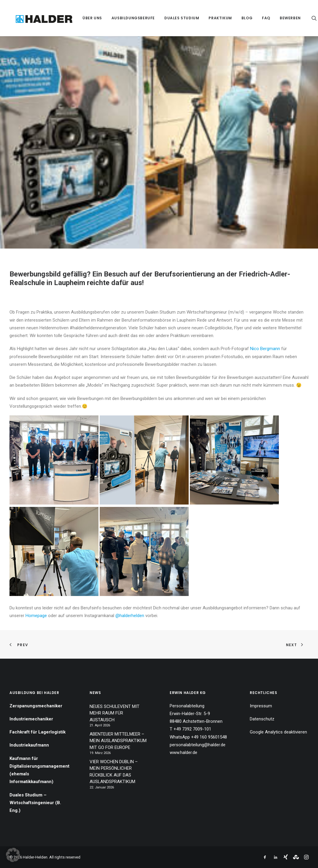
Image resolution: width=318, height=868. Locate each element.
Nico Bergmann (265, 349)
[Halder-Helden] (39, 18)
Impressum (261, 706)
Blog (239, 18)
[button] (306, 18)
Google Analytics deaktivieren (278, 732)
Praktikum (212, 18)
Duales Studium (173, 18)
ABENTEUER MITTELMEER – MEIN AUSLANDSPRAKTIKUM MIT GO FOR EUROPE (118, 741)
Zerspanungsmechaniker (36, 706)
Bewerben (282, 18)
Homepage (36, 616)
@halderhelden (130, 616)
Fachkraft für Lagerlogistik (38, 732)
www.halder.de (183, 752)
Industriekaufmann (29, 745)
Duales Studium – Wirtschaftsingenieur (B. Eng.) (35, 803)
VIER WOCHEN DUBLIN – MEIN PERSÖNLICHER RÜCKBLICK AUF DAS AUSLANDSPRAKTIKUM (114, 772)
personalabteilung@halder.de (198, 745)
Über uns (84, 18)
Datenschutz (262, 719)
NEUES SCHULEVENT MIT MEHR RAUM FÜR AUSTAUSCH (115, 713)
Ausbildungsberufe (125, 18)
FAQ (258, 18)
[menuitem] (84, 18)
